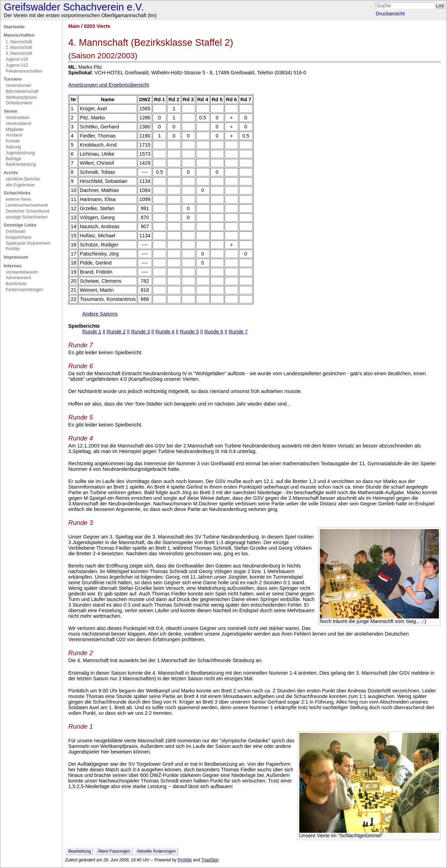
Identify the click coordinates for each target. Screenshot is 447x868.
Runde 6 (214, 332)
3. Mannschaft (19, 53)
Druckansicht (390, 14)
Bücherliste (16, 284)
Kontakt (13, 141)
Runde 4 (165, 332)
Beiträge (13, 159)
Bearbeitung (79, 851)
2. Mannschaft (19, 47)
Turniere (13, 79)
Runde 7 (238, 332)
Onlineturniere (19, 103)
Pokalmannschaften (24, 71)
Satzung (13, 147)
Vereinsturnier (19, 86)
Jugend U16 (17, 59)
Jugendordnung (20, 153)
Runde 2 (116, 332)
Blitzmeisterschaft (22, 91)
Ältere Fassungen (114, 851)
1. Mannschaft (19, 42)
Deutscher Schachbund (27, 211)
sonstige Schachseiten (27, 217)
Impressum (16, 257)
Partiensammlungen (24, 290)
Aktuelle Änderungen (156, 851)
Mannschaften (19, 35)
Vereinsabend (18, 124)
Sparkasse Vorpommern (28, 243)
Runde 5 (189, 332)
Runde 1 (91, 332)
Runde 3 (140, 332)
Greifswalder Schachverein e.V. (74, 7)
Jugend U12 (17, 65)
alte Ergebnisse (20, 185)
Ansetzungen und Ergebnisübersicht (108, 85)
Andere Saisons (100, 314)
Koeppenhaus (19, 237)
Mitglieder (15, 129)
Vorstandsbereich (22, 272)
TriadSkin (210, 860)
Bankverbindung (21, 164)
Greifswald (16, 231)
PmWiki (13, 249)
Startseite (14, 27)
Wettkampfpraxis (21, 97)
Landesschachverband (27, 205)
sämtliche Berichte (23, 179)
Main (74, 26)
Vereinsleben (18, 118)
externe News (18, 199)
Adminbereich (18, 278)
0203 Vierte (97, 26)
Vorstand (14, 135)
